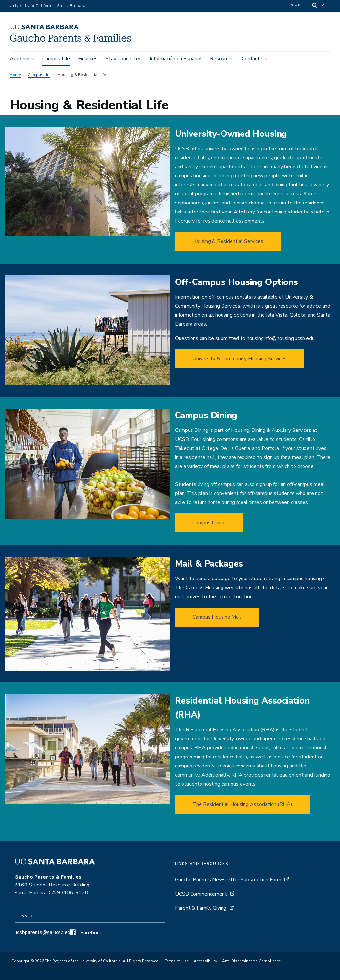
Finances (88, 59)
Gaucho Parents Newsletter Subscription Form (228, 880)
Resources (222, 59)
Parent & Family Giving (201, 908)
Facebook (85, 933)
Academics (22, 59)
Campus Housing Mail (217, 617)
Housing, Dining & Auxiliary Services (271, 430)
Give (295, 6)
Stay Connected (124, 59)
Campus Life (56, 59)
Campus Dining (209, 523)
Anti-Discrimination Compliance (251, 961)
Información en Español (176, 59)
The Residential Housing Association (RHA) (242, 804)
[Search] (318, 6)
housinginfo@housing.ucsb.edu (281, 338)
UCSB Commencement (201, 894)
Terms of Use (177, 961)
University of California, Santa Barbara (48, 6)
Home (15, 75)
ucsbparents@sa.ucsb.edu (44, 932)
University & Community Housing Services (240, 359)
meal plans (222, 466)
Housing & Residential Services (228, 241)
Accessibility (205, 961)
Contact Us (255, 59)
